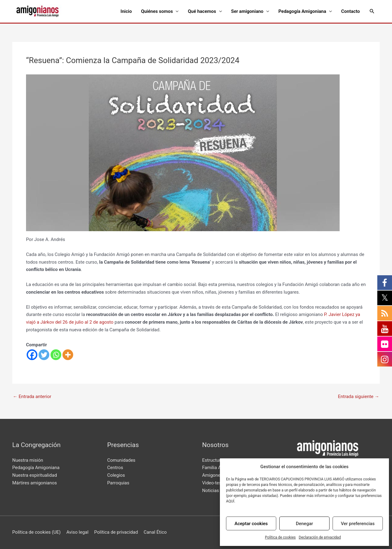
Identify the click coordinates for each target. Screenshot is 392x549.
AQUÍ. (231, 501)
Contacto (351, 11)
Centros (115, 468)
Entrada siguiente (358, 397)
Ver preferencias (358, 524)
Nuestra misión (28, 460)
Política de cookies (280, 537)
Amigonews (214, 475)
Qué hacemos (202, 11)
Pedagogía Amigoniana (302, 11)
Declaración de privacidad (320, 537)
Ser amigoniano (247, 11)
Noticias (211, 491)
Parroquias (118, 483)
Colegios (116, 475)
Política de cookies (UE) (36, 532)
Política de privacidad (116, 532)
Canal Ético (155, 532)
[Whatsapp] (56, 355)
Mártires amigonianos (35, 483)
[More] (68, 355)
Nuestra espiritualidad (35, 475)
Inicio (126, 11)
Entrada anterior (32, 397)
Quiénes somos (157, 11)
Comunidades (121, 460)
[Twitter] (44, 355)
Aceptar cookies (251, 524)
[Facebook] (32, 355)
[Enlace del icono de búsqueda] (372, 11)
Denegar (304, 524)
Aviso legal (77, 532)
